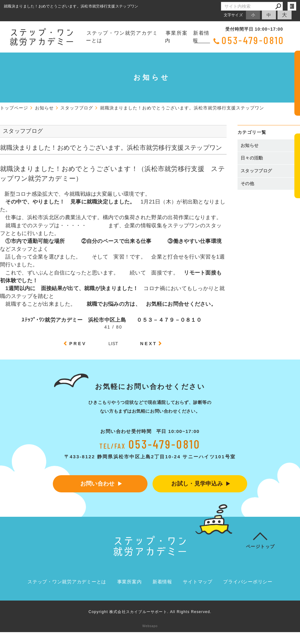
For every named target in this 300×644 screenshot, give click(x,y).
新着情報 (201, 37)
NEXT (149, 344)
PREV (78, 344)
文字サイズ (233, 15)
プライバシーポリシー (248, 582)
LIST (113, 344)
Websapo (150, 626)
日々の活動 (252, 158)
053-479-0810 (253, 40)
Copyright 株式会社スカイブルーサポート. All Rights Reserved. (150, 612)
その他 (250, 184)
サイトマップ (198, 582)
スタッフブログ (256, 171)
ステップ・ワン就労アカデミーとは (122, 37)
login (292, 6)
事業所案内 (176, 37)
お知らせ (250, 145)
